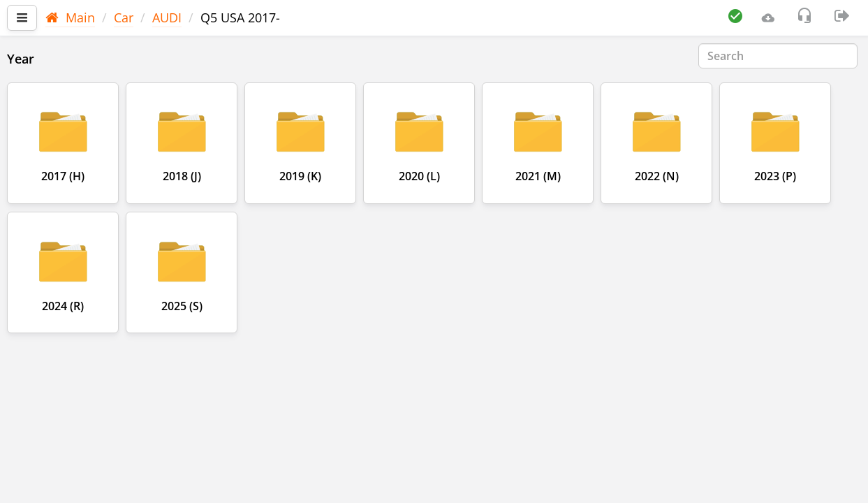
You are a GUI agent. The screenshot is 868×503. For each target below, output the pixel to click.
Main (70, 17)
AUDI (167, 17)
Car (124, 17)
